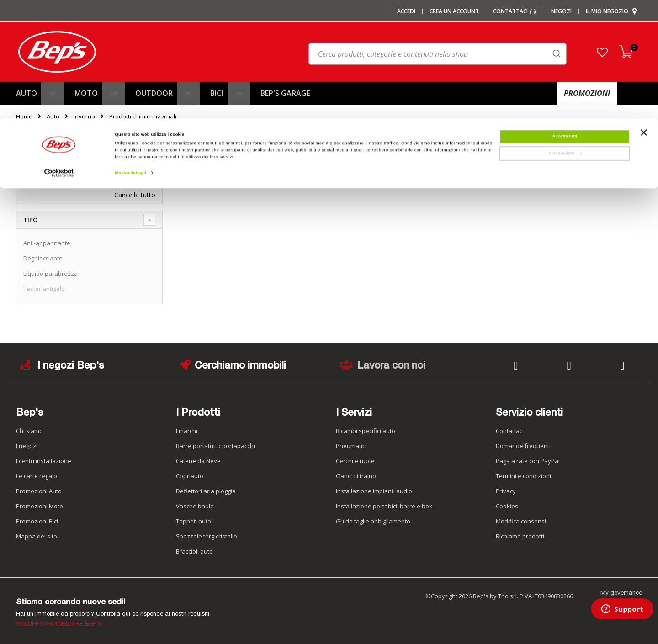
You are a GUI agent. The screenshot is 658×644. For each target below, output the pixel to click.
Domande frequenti (523, 446)
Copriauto (190, 476)
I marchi (187, 431)
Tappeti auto (194, 521)
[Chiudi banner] (644, 18)
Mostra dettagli (131, 54)
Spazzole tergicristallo (207, 536)
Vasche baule (195, 506)
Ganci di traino (356, 476)
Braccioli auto (194, 551)
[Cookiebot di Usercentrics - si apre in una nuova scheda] (59, 55)
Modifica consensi (521, 521)
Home (24, 116)
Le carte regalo (37, 476)
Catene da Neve (198, 461)
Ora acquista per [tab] (52, 153)
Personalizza (565, 35)
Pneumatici (351, 446)
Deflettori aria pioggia (206, 491)
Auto (53, 117)
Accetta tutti (565, 18)
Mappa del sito (37, 536)
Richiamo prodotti (520, 536)
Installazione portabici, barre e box (384, 506)
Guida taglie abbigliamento (373, 521)
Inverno (84, 117)
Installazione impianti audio (374, 491)
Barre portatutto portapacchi (215, 446)
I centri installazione (44, 461)
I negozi (27, 446)
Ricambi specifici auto (366, 431)
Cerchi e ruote (355, 461)
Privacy (506, 491)
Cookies (507, 506)
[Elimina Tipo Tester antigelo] (153, 174)
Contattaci (510, 431)
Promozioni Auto (39, 491)
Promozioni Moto (40, 506)
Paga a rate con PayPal (528, 461)
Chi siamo (29, 431)
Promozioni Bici (37, 521)
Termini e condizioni (523, 476)
